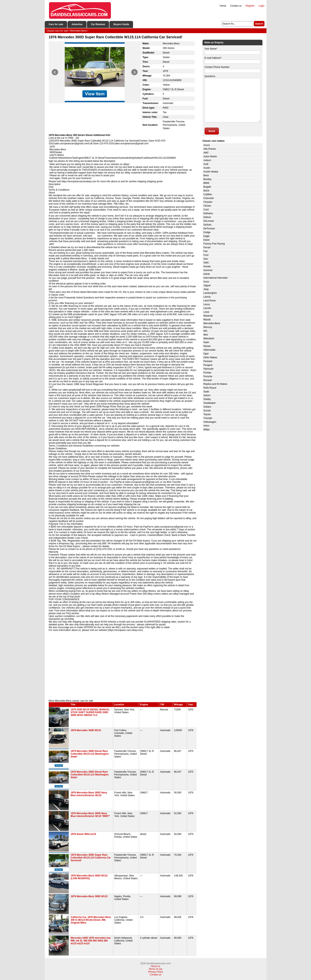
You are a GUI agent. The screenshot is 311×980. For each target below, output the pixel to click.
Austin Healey (211, 172)
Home (223, 6)
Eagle (207, 236)
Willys (207, 430)
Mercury (208, 327)
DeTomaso (209, 229)
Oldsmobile (210, 350)
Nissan (207, 346)
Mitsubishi (209, 339)
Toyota (207, 414)
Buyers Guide (121, 24)
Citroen (207, 206)
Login (261, 6)
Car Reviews (98, 24)
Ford (206, 255)
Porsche (208, 376)
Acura (207, 145)
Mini (206, 335)
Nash (206, 342)
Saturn (207, 395)
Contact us (236, 6)
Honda (207, 266)
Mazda (207, 320)
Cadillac (208, 194)
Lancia (207, 297)
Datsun (207, 217)
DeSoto (208, 225)
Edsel (207, 240)
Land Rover (210, 301)
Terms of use (155, 969)
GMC (206, 263)
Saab (206, 392)
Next (134, 72)
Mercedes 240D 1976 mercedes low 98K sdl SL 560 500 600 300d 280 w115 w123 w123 (91, 941)
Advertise (77, 24)
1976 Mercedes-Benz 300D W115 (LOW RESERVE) (89, 877)
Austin (207, 168)
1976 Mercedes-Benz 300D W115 (89, 896)
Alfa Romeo (210, 149)
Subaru (207, 407)
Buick (206, 191)
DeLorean (209, 221)
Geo (206, 259)
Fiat (206, 251)
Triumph (208, 418)
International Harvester (216, 278)
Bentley (208, 179)
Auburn (207, 160)
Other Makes (210, 357)
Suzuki (207, 411)
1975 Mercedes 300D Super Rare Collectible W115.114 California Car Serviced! (91, 858)
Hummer (208, 270)
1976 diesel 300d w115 (83, 834)
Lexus (207, 304)
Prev (55, 72)
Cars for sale (56, 24)
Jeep (206, 289)
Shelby (207, 399)
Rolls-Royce (210, 388)
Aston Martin (210, 156)
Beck (206, 175)
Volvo (206, 426)
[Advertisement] (123, 665)
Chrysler (208, 202)
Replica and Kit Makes (215, 384)
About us (155, 966)
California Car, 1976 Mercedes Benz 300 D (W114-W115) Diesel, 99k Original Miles (91, 920)
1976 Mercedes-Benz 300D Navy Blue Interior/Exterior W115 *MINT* (90, 815)
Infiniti (207, 274)
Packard (208, 361)
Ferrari (207, 247)
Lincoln (207, 308)
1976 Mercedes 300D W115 (86, 730)
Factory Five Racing (214, 244)
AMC (206, 153)
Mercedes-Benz (212, 323)
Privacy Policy (155, 972)
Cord (206, 210)
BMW (206, 183)
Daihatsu (208, 213)
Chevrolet (209, 198)
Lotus (206, 312)
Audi (206, 164)
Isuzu (206, 282)
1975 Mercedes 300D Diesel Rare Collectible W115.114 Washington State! (90, 754)
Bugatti (207, 187)
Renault (208, 380)
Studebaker (210, 403)
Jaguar (207, 285)
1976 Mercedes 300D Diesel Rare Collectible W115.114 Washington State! (90, 775)
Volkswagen (210, 422)
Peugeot (208, 365)
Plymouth (209, 369)
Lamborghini (210, 293)
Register (250, 6)
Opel (206, 354)
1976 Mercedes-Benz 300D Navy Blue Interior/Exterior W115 (89, 794)
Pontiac (208, 373)
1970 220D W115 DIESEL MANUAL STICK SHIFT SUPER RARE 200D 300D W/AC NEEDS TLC (90, 712)
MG (205, 331)
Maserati (208, 316)
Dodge (207, 232)
